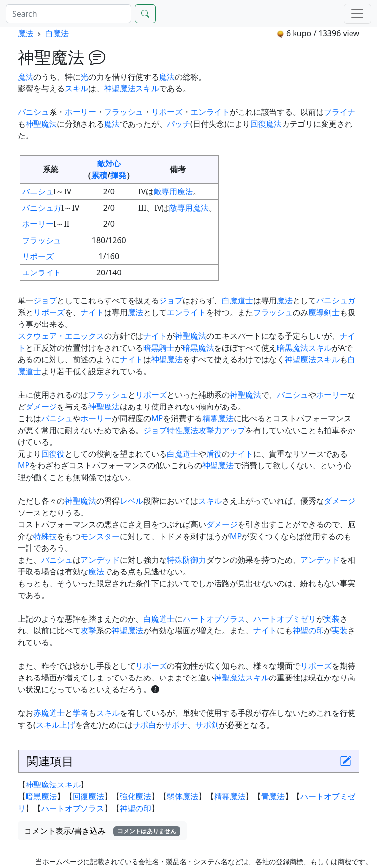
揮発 (118, 175)
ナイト (92, 312)
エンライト (210, 112)
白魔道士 (238, 300)
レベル (132, 501)
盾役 (214, 454)
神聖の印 (308, 630)
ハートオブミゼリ (285, 619)
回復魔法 (266, 124)
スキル (77, 88)
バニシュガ (42, 208)
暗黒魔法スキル (304, 348)
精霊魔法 (218, 418)
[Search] (68, 14)
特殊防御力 (187, 560)
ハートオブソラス (214, 619)
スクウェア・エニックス (61, 336)
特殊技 (45, 536)
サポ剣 (207, 725)
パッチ (179, 124)
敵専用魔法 (173, 191)
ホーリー (81, 112)
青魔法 (273, 796)
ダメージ (41, 407)
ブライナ (340, 112)
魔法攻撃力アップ (214, 430)
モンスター (100, 536)
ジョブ (45, 300)
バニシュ (33, 112)
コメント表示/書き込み (102, 831)
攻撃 (88, 630)
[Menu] (357, 14)
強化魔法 (135, 796)
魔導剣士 (324, 312)
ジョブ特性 (163, 430)
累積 (99, 175)
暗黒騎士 (159, 348)
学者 (81, 713)
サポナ (176, 725)
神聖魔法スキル (132, 88)
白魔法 (57, 33)
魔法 (26, 33)
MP (157, 418)
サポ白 (144, 725)
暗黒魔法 (198, 348)
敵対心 (109, 163)
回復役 (53, 454)
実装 (332, 619)
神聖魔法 (41, 124)
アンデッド (100, 560)
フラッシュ (124, 112)
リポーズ (167, 112)
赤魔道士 (49, 713)
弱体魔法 (183, 796)
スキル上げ (55, 725)
